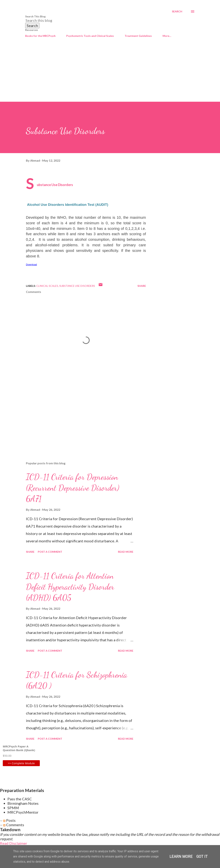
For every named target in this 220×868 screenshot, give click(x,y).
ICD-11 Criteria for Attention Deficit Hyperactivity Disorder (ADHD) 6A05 (70, 587)
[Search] (177, 11)
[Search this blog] (106, 20)
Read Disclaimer (14, 843)
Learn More (181, 857)
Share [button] (142, 286)
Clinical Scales (47, 286)
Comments (14, 825)
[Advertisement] (110, 74)
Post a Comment (50, 552)
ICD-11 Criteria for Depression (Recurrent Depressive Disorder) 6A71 (73, 488)
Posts (9, 820)
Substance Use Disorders (77, 286)
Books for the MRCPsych (40, 36)
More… (167, 36)
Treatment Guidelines (138, 36)
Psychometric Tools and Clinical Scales (90, 36)
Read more (126, 552)
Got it (202, 857)
